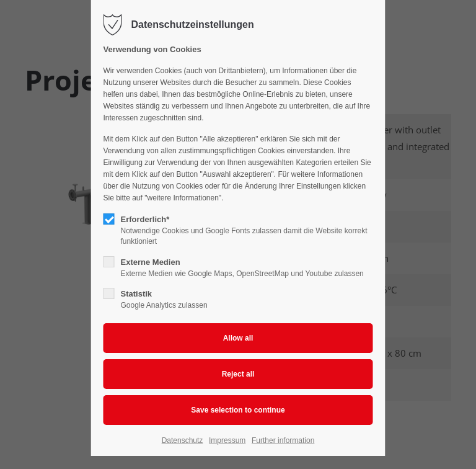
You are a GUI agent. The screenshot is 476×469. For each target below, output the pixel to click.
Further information (283, 440)
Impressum (227, 440)
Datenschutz (183, 440)
